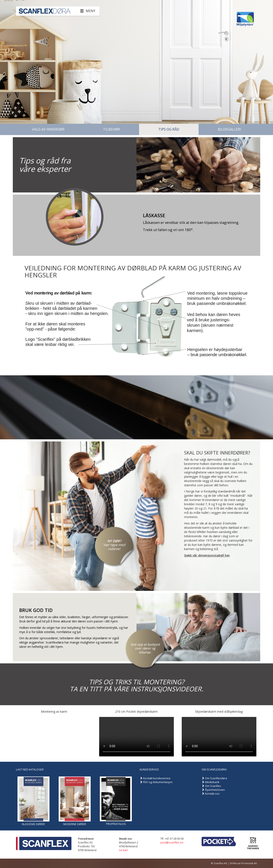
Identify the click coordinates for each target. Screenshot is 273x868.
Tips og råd (169, 129)
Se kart (123, 850)
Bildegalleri (229, 129)
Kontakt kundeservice (157, 778)
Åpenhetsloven (215, 790)
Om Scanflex (213, 786)
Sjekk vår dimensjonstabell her (207, 555)
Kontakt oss (212, 794)
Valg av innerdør (48, 129)
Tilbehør (111, 129)
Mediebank (212, 782)
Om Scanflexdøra (216, 778)
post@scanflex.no (172, 843)
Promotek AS (249, 863)
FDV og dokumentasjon (158, 782)
